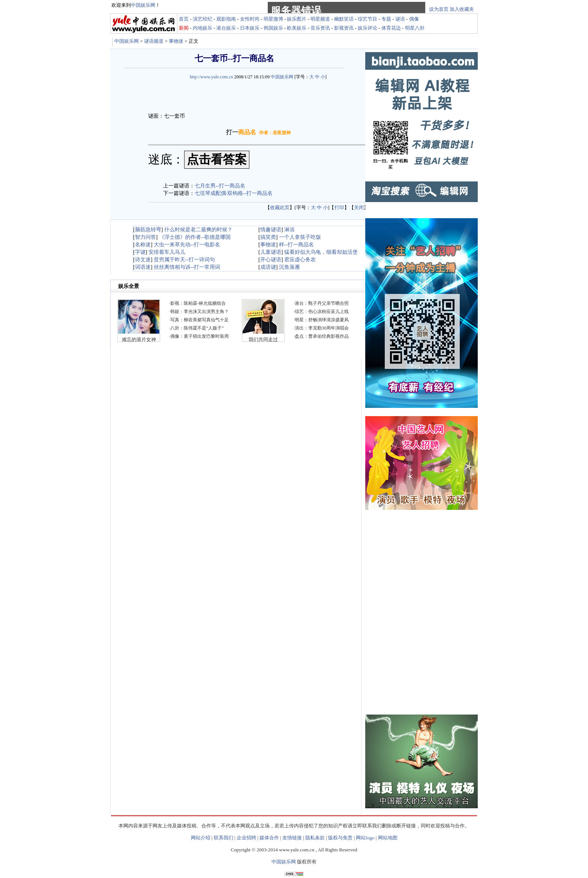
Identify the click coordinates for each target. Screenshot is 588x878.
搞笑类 (268, 237)
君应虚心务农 (300, 260)
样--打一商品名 (296, 245)
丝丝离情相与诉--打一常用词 (187, 267)
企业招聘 (246, 838)
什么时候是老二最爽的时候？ (198, 230)
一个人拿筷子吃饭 (300, 237)
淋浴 (289, 230)
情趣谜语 (271, 230)
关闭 (359, 208)
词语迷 (143, 267)
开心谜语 (271, 260)
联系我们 (223, 838)
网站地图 (388, 838)
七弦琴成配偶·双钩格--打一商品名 (234, 193)
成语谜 (268, 267)
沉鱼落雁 (289, 267)
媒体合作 (269, 838)
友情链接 (292, 838)
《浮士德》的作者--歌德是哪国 (195, 237)
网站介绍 (201, 838)
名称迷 (143, 245)
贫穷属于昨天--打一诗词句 (184, 260)
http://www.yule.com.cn (211, 77)
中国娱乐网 (127, 41)
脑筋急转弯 (148, 230)
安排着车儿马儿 (167, 252)
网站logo (365, 838)
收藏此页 (280, 208)
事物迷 (176, 41)
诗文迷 (143, 260)
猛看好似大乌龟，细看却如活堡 (321, 252)
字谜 (140, 252)
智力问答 (145, 237)
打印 (339, 208)
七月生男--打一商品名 (220, 186)
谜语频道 (154, 41)
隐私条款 (315, 838)
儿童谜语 (271, 252)
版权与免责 (340, 838)
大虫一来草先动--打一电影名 (187, 245)
